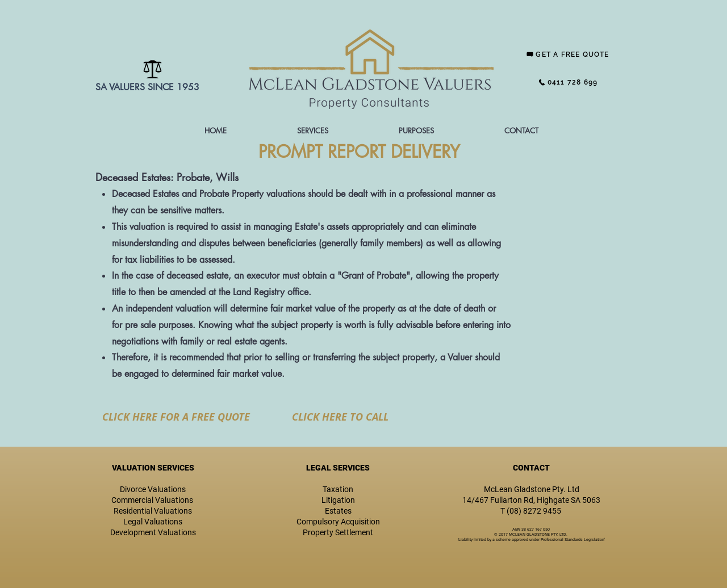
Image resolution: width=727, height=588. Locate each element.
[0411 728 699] (568, 82)
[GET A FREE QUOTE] (568, 54)
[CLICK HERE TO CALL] (340, 417)
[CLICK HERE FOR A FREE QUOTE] (176, 417)
